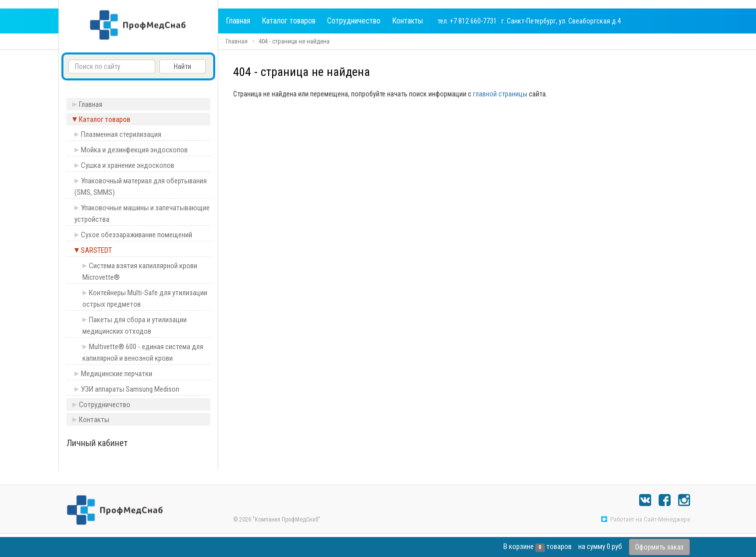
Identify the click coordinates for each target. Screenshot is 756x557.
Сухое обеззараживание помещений (137, 235)
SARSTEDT (96, 250)
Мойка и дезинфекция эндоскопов (134, 150)
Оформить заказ (659, 547)
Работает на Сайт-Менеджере (645, 519)
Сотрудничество (354, 21)
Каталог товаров (289, 21)
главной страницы (500, 94)
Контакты (407, 21)
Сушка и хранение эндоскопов (128, 165)
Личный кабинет (97, 443)
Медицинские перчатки (117, 374)
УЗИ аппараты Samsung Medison (130, 389)
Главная (238, 21)
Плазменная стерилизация (121, 134)
